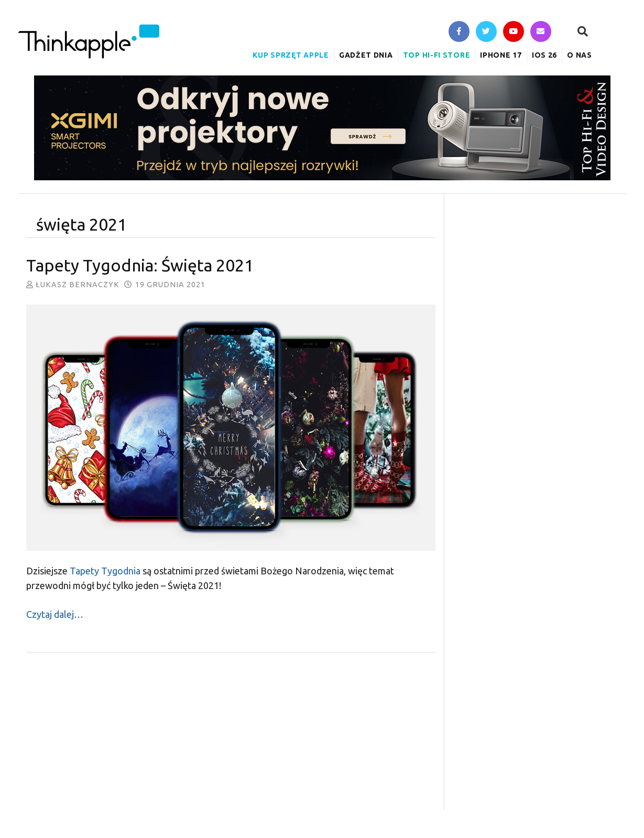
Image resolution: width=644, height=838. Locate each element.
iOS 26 (544, 55)
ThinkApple (89, 41)
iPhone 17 (501, 55)
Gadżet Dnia (366, 55)
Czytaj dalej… (55, 614)
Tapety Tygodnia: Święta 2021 (140, 265)
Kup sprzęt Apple (291, 55)
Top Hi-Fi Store (437, 55)
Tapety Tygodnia (105, 571)
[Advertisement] (231, 736)
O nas (580, 55)
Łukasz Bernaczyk (78, 285)
